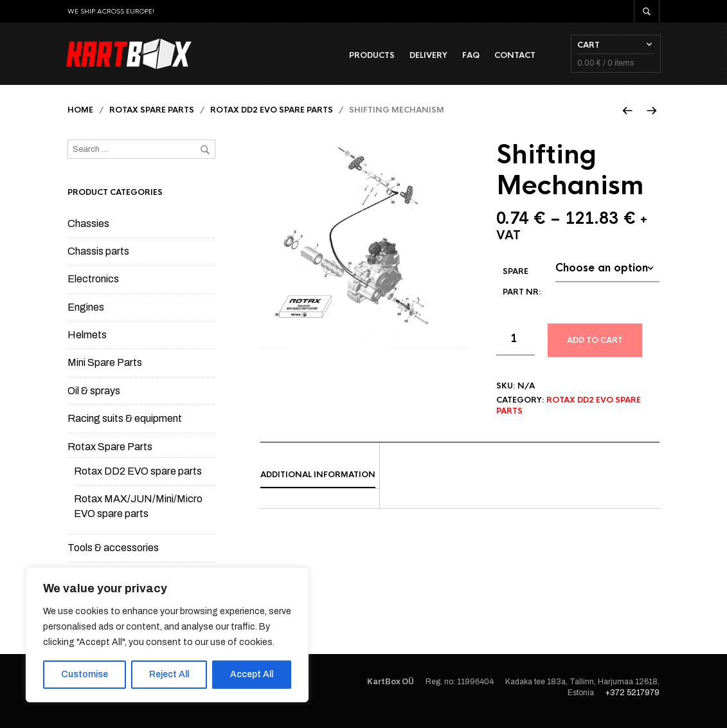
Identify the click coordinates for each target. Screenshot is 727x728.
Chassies (88, 231)
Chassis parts (98, 259)
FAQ (470, 59)
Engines (86, 314)
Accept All (252, 674)
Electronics (93, 287)
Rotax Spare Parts (152, 118)
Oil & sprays (94, 398)
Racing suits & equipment (125, 426)
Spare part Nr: (522, 289)
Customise (85, 674)
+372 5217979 (633, 700)
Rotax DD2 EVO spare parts (272, 118)
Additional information (318, 482)
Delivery (427, 59)
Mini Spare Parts (105, 370)
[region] (167, 635)
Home (80, 118)
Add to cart (595, 347)
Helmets (87, 342)
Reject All (169, 674)
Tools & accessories (113, 555)
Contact (514, 59)
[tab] (320, 483)
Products (371, 59)
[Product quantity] (516, 347)
